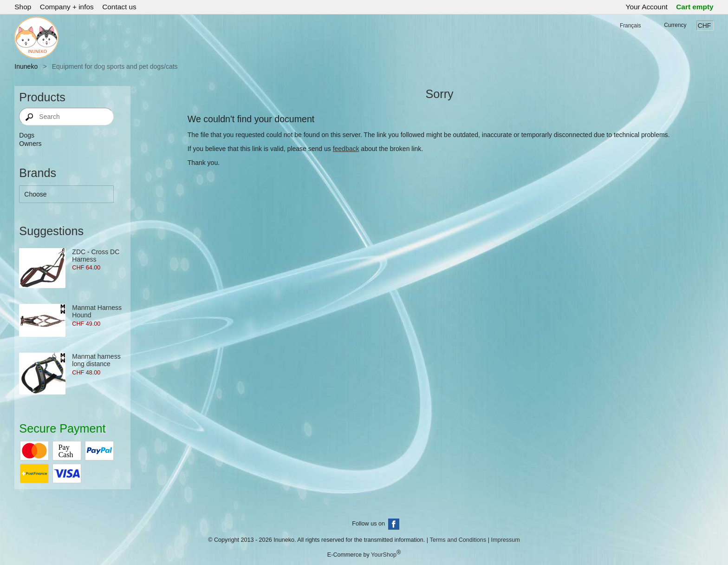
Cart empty (695, 7)
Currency (675, 25)
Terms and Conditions (458, 540)
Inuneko (26, 66)
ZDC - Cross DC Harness (96, 256)
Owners (30, 144)
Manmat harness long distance (96, 360)
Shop (23, 7)
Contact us (119, 7)
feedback (346, 149)
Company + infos (67, 7)
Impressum (505, 540)
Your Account (647, 7)
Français (630, 26)
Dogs (27, 135)
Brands (38, 173)
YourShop (384, 555)
